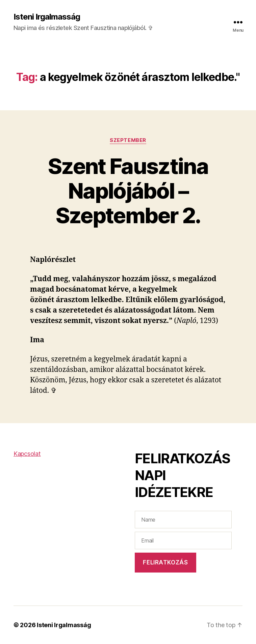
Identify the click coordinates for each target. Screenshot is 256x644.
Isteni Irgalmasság (47, 17)
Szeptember (128, 140)
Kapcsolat (27, 454)
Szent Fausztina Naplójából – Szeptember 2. (128, 191)
